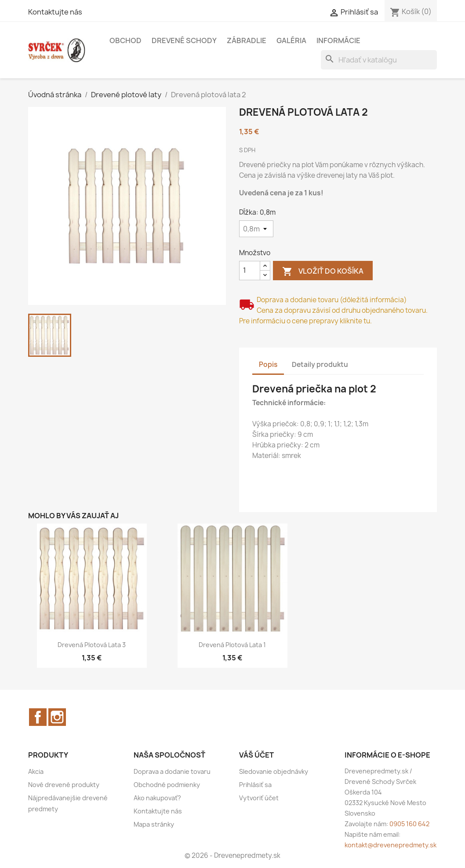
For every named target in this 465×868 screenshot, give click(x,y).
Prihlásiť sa (255, 785)
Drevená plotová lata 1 (232, 645)
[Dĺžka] (256, 229)
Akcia (36, 771)
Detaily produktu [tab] (320, 364)
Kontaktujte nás (55, 12)
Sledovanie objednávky (274, 771)
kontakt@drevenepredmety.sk (391, 845)
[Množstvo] (250, 271)
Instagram (57, 717)
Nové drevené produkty (64, 785)
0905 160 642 (409, 824)
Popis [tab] (268, 364)
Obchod (125, 40)
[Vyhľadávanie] (379, 60)
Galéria (291, 40)
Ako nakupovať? (157, 798)
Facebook (38, 717)
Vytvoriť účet (259, 798)
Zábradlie (247, 40)
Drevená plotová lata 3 (92, 645)
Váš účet (256, 755)
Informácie (338, 40)
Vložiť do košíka (323, 272)
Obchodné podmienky (167, 785)
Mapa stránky (154, 824)
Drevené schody (184, 40)
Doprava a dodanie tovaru (172, 771)
